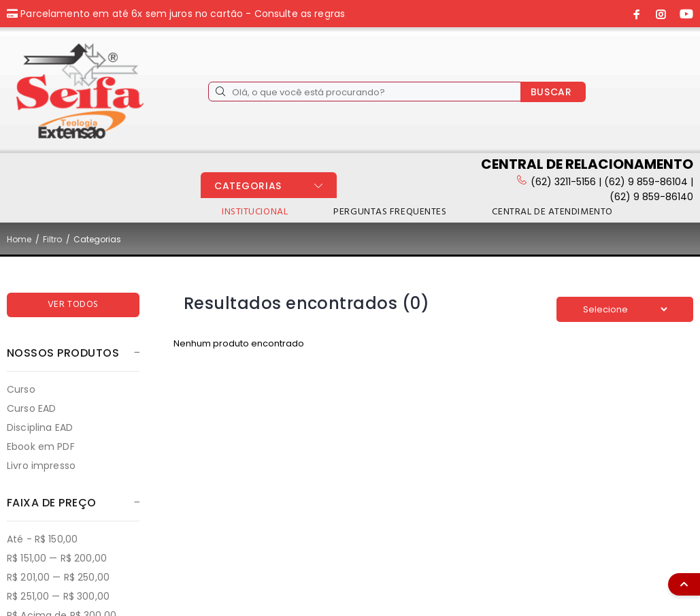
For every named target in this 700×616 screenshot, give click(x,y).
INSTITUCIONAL (255, 212)
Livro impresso (41, 465)
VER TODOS (73, 305)
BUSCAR (551, 92)
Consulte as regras (300, 14)
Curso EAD (31, 408)
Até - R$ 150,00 (42, 539)
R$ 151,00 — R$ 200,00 (57, 558)
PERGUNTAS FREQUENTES (390, 212)
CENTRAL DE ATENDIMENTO (552, 212)
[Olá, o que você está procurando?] (365, 92)
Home (19, 239)
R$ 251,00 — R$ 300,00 (58, 596)
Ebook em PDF (41, 447)
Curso (21, 389)
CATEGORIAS (248, 186)
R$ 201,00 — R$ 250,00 (58, 577)
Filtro (52, 239)
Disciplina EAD (40, 427)
